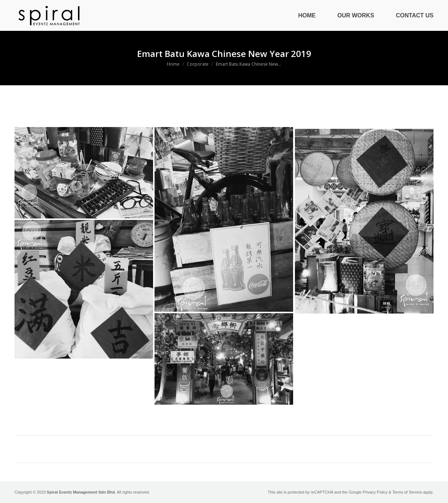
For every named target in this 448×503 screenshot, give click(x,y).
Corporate (198, 64)
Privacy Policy (375, 492)
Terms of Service (407, 492)
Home (173, 64)
